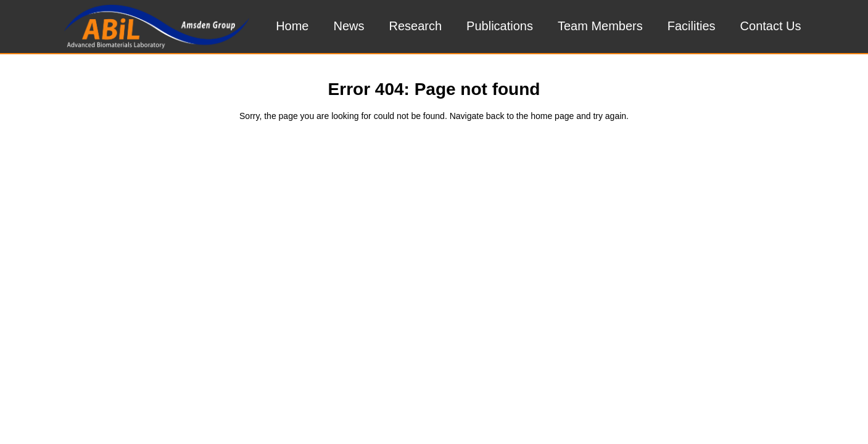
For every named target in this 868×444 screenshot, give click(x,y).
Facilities (692, 26)
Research (416, 26)
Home (292, 26)
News (349, 26)
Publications (500, 26)
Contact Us (771, 26)
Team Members (600, 26)
